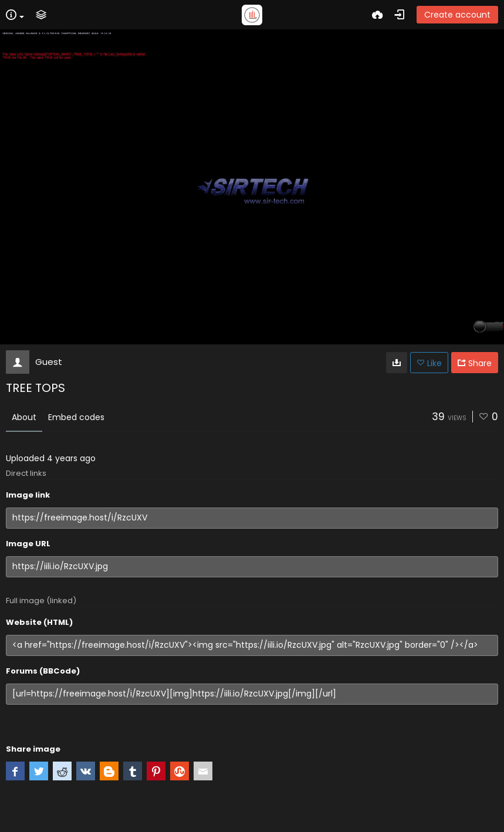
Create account (457, 15)
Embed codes (76, 417)
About (24, 417)
